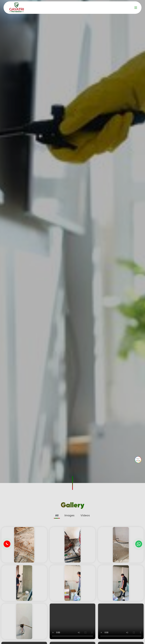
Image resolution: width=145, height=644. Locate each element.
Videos (85, 515)
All (57, 515)
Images (69, 515)
